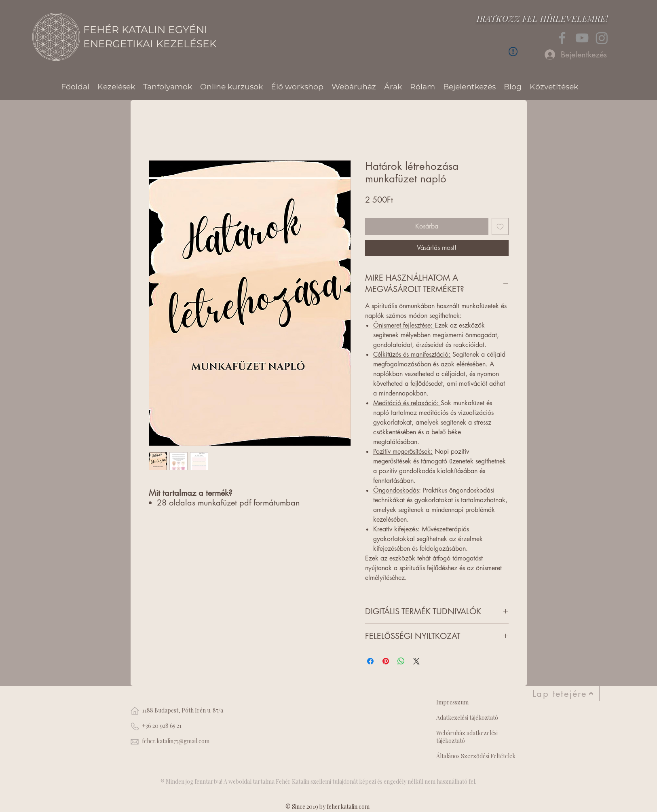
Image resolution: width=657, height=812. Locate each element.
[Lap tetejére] (563, 694)
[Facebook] (562, 38)
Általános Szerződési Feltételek (476, 756)
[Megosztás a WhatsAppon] (401, 661)
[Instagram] (602, 38)
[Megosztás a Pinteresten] (386, 661)
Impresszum (452, 702)
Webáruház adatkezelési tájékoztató (467, 737)
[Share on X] (416, 661)
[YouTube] (582, 38)
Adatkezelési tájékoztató (467, 718)
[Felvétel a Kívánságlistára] (500, 226)
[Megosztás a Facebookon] (370, 661)
